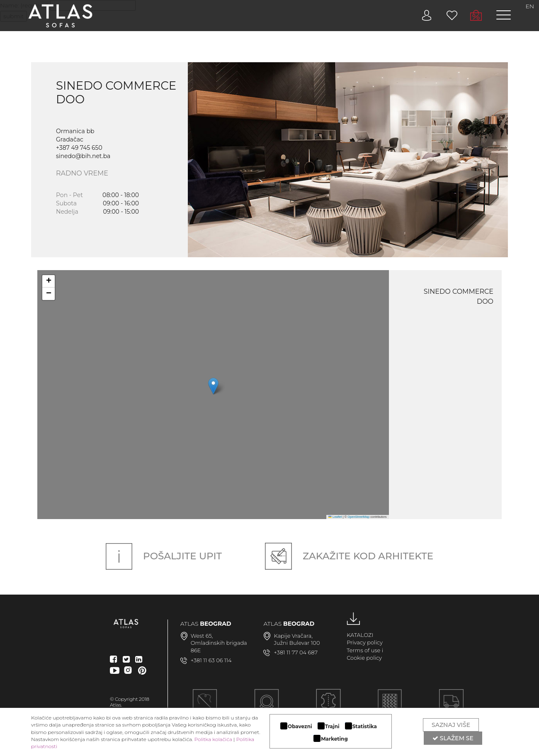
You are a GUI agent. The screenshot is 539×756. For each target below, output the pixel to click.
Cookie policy (364, 658)
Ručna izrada (205, 706)
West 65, (202, 636)
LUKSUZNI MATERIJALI (328, 706)
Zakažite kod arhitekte (349, 556)
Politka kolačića (213, 739)
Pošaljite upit (164, 556)
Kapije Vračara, (293, 636)
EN (530, 6)
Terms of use (363, 650)
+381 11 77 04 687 (296, 652)
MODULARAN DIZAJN (267, 706)
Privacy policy (365, 642)
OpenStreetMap (358, 517)
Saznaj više (451, 725)
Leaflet (335, 517)
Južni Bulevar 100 (297, 643)
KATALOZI (360, 635)
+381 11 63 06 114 (211, 660)
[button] (213, 386)
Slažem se (453, 738)
